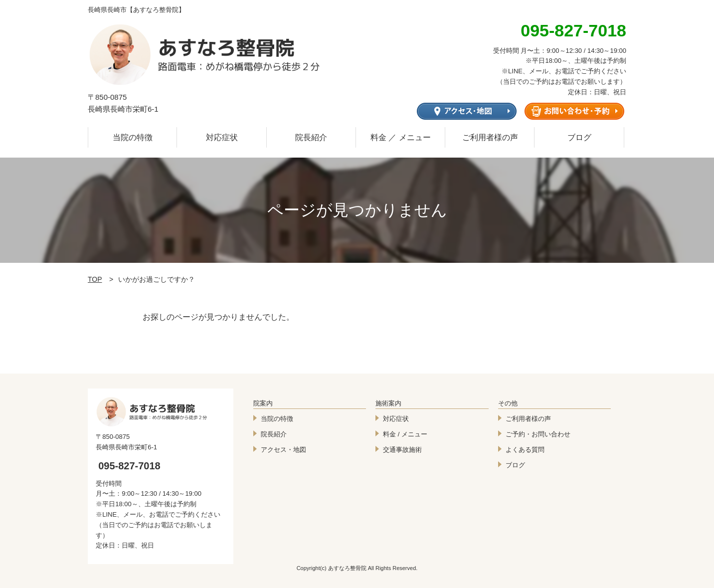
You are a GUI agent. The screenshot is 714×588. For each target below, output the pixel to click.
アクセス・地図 (283, 450)
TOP (95, 279)
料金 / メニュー (405, 434)
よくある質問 (525, 450)
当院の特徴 (133, 137)
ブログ (579, 137)
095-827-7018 (129, 466)
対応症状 (222, 137)
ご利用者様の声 (490, 137)
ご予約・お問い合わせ (538, 434)
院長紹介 (311, 137)
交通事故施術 (402, 450)
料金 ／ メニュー (401, 137)
